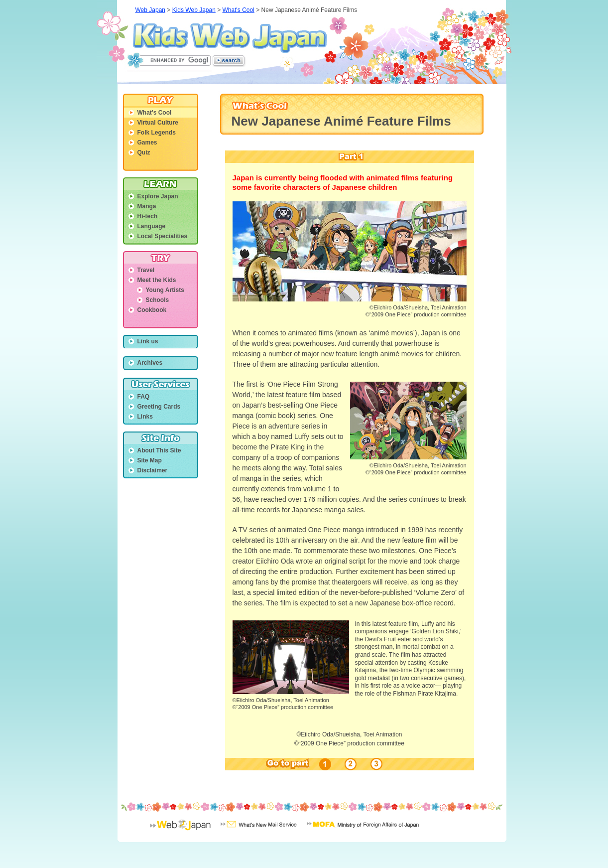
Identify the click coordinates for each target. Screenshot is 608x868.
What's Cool (239, 10)
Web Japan (151, 10)
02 (351, 764)
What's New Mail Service (259, 831)
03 (375, 764)
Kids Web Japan (230, 38)
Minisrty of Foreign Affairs (363, 831)
